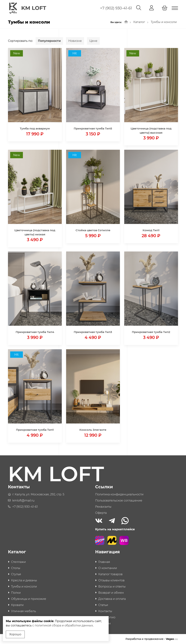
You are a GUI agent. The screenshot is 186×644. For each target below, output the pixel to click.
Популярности (49, 41)
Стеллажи (18, 562)
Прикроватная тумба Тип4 (35, 332)
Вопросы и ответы (112, 587)
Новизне (75, 41)
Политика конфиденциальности (119, 494)
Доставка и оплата (112, 599)
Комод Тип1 (151, 230)
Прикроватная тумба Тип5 (93, 128)
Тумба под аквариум (35, 128)
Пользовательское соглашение (119, 501)
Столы (16, 568)
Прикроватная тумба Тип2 (151, 332)
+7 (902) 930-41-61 (116, 8)
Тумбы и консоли (164, 22)
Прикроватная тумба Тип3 (93, 332)
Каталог (139, 22)
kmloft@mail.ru (23, 501)
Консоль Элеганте (93, 430)
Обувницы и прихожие (29, 599)
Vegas (172, 639)
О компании (108, 568)
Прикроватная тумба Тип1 (35, 430)
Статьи (103, 605)
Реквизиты (103, 507)
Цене (93, 41)
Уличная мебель (24, 611)
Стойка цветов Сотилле (93, 230)
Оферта (101, 513)
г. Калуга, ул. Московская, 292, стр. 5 (38, 494)
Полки (16, 593)
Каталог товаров (110, 574)
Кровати (17, 605)
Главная (104, 562)
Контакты (105, 611)
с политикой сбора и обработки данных (63, 625)
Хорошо (15, 634)
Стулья (16, 574)
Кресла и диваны (24, 580)
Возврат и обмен (111, 593)
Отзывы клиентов (111, 580)
